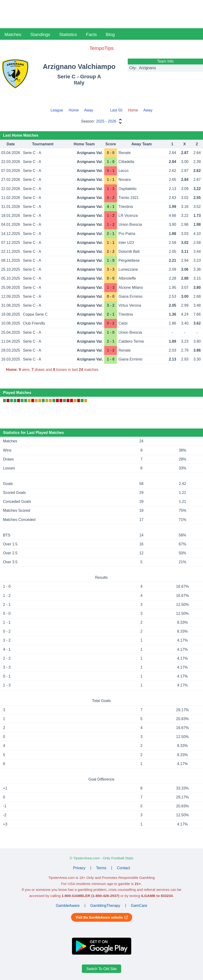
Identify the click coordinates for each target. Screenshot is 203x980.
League (57, 110)
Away (89, 110)
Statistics (68, 34)
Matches (13, 34)
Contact (123, 868)
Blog (110, 34)
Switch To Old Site (102, 969)
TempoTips (101, 48)
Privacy (79, 868)
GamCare (139, 905)
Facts (91, 34)
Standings (40, 34)
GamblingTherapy (105, 905)
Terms (101, 868)
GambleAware (68, 905)
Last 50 (116, 110)
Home (74, 110)
